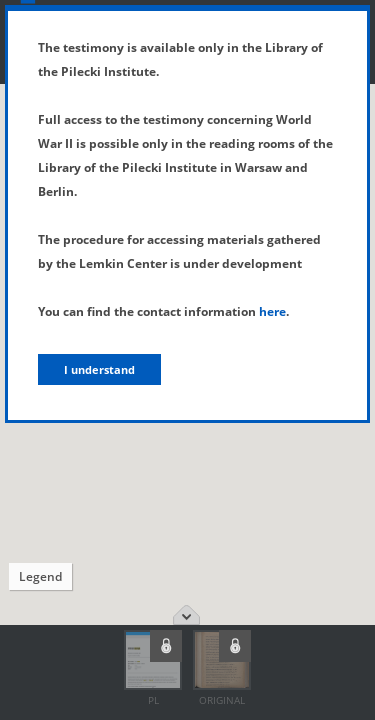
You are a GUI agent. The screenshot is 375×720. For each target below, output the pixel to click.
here (272, 311)
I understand (99, 369)
